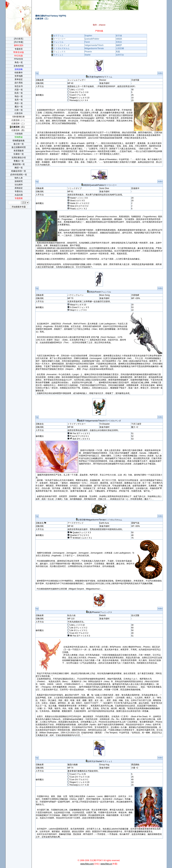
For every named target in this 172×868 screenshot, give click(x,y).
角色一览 (19, 62)
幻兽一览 (19, 110)
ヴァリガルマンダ (61, 45)
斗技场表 (19, 134)
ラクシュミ (58, 55)
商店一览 (19, 103)
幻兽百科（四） (19, 130)
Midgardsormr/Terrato (94, 48)
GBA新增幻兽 (19, 117)
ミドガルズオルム (61, 48)
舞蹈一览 (19, 168)
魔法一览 (19, 107)
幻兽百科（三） (19, 127)
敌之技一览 (19, 144)
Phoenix (88, 52)
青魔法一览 (19, 161)
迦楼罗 (119, 45)
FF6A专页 (19, 59)
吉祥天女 (120, 55)
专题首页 (19, 49)
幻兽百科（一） (19, 120)
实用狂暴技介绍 (19, 158)
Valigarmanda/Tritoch (94, 45)
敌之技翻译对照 (19, 147)
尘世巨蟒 (120, 48)
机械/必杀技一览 (19, 171)
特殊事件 (19, 73)
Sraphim (88, 36)
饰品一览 (19, 96)
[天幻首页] (19, 39)
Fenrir (87, 42)
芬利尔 (119, 42)
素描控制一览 (19, 164)
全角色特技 (19, 66)
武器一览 (19, 90)
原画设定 (19, 188)
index (160, 73)
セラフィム (58, 36)
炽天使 (119, 36)
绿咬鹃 (119, 39)
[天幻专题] (19, 42)
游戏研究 (19, 181)
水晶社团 (19, 195)
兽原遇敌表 (19, 151)
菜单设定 (19, 79)
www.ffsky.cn (106, 864)
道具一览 (19, 100)
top (37, 73)
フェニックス (59, 52)
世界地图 (19, 76)
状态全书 (19, 86)
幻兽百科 (19, 113)
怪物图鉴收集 (19, 141)
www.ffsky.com (87, 864)
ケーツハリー (59, 39)
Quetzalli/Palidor (92, 39)
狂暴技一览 (19, 154)
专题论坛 (19, 191)
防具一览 (19, 93)
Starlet (88, 55)
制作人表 (19, 178)
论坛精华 (19, 185)
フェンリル (58, 42)
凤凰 (118, 52)
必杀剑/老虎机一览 (19, 175)
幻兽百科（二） (19, 124)
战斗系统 (19, 83)
